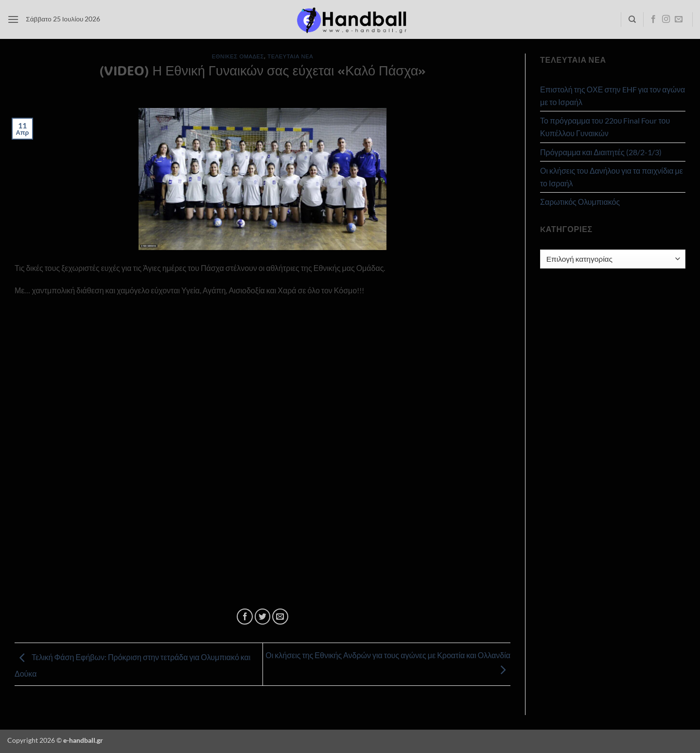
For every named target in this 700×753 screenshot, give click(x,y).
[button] (13, 19)
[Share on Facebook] (245, 617)
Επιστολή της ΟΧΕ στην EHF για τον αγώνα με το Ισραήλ (612, 96)
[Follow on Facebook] (653, 19)
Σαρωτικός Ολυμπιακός (580, 202)
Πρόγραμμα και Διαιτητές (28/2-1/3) (601, 152)
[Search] (632, 19)
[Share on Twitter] (263, 617)
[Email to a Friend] (280, 617)
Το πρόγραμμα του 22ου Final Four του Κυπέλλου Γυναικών (605, 127)
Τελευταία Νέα (290, 56)
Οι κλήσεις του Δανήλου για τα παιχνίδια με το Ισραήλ (612, 177)
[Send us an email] (679, 19)
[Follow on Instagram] (666, 19)
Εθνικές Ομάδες (238, 56)
